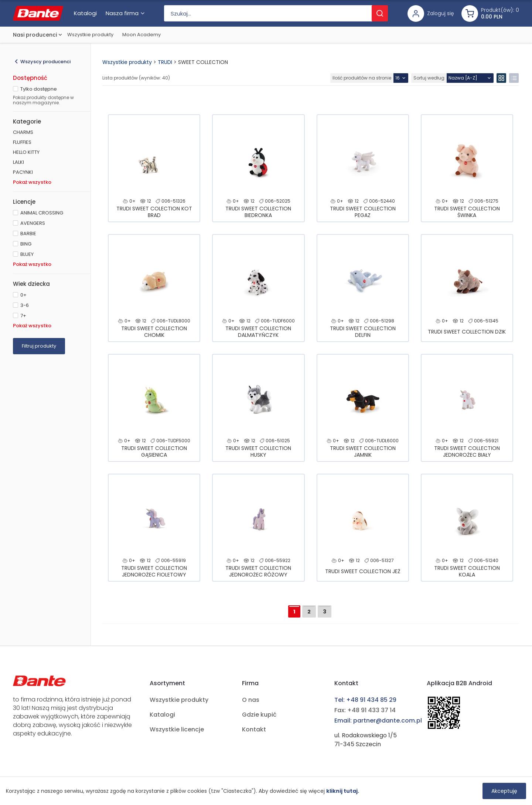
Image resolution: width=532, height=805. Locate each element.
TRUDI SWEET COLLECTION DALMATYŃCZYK (258, 332)
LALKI (18, 162)
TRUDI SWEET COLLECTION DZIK (467, 332)
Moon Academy (141, 35)
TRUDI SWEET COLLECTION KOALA (467, 571)
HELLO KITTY (26, 152)
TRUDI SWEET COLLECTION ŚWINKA (467, 212)
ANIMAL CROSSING (42, 213)
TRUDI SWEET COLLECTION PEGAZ (363, 212)
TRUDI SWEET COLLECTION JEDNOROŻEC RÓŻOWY (258, 571)
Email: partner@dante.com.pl (378, 721)
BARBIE (28, 234)
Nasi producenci (35, 35)
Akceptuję (504, 791)
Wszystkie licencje (177, 729)
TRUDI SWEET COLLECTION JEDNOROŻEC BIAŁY (467, 451)
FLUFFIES (22, 142)
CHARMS (23, 132)
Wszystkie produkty (90, 35)
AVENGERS (33, 223)
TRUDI (165, 62)
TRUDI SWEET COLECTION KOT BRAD (154, 212)
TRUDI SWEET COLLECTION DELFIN (363, 332)
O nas (251, 700)
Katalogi (162, 715)
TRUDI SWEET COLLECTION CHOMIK (154, 332)
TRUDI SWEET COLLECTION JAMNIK (363, 451)
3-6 (25, 305)
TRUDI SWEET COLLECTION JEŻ (363, 571)
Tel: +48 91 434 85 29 (365, 700)
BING (26, 244)
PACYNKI (23, 172)
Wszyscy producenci (45, 62)
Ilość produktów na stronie (362, 78)
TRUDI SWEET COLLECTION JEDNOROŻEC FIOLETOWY (154, 571)
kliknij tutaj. (343, 791)
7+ (23, 316)
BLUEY (27, 254)
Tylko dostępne (39, 89)
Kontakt (254, 729)
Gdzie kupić (259, 715)
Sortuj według (429, 78)
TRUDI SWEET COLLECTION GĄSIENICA (154, 451)
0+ (23, 295)
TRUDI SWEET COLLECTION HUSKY (258, 451)
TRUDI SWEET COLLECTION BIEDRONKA (258, 212)
